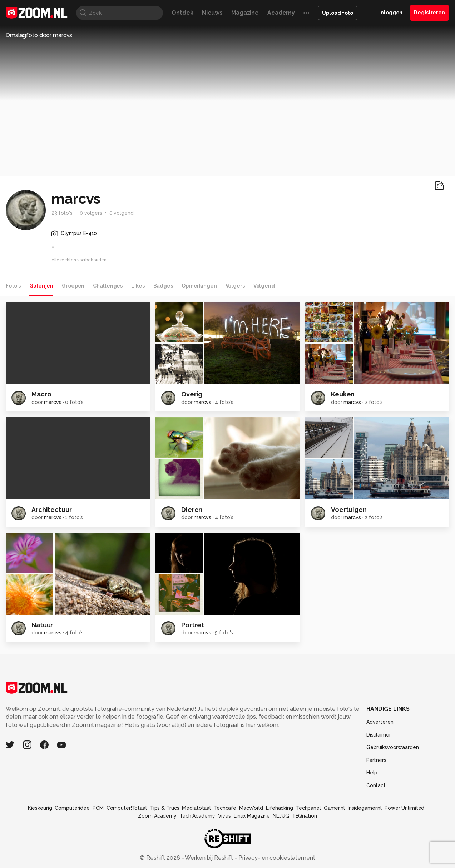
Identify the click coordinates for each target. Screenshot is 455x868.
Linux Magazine (252, 816)
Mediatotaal (196, 808)
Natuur (42, 625)
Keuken (343, 394)
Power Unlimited (404, 808)
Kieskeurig (40, 808)
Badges (163, 286)
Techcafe (225, 808)
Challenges (108, 286)
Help (372, 773)
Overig (192, 394)
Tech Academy (197, 816)
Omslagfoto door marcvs (39, 35)
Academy (281, 13)
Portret (193, 625)
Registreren (429, 13)
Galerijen (41, 286)
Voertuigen (349, 510)
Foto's (13, 286)
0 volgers (91, 213)
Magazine (245, 13)
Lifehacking (280, 808)
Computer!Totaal (127, 808)
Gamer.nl (334, 808)
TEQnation (305, 816)
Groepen (73, 286)
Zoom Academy (157, 816)
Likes (138, 286)
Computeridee (72, 808)
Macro (41, 394)
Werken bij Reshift (209, 858)
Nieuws (212, 13)
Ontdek (182, 13)
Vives (224, 816)
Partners (376, 760)
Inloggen (391, 13)
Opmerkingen (199, 286)
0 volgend (122, 213)
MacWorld (251, 808)
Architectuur (52, 510)
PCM (98, 808)
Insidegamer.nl (365, 808)
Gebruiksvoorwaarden (393, 747)
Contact (376, 785)
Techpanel (308, 808)
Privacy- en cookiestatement (276, 858)
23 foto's (62, 213)
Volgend (264, 286)
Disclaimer (379, 735)
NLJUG (281, 816)
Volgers (235, 286)
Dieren (192, 510)
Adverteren (380, 722)
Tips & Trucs (165, 808)
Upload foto (338, 13)
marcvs (53, 402)
